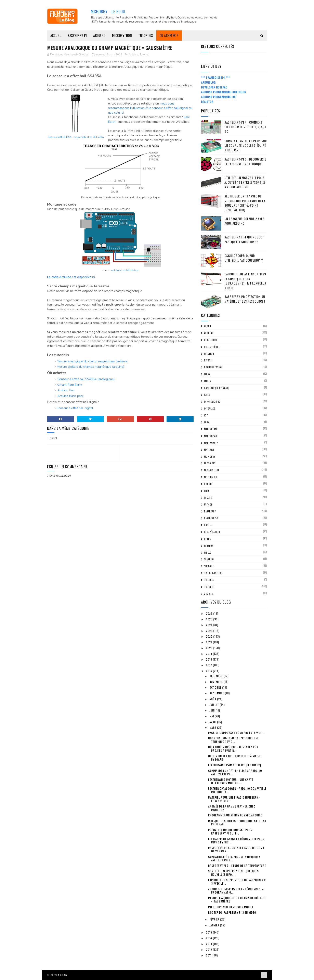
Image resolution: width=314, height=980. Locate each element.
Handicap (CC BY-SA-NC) (217, 388)
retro (208, 539)
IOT (206, 415)
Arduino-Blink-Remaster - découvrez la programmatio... (236, 891)
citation (209, 354)
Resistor (207, 102)
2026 (210, 613)
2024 (210, 625)
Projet (208, 498)
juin (212, 710)
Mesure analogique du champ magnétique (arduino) (92, 361)
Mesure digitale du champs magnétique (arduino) (90, 367)
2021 (209, 642)
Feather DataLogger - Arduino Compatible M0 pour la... (237, 790)
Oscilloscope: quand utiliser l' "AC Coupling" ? (244, 258)
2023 (210, 631)
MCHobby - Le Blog (108, 11)
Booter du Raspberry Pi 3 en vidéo (232, 912)
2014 (209, 938)
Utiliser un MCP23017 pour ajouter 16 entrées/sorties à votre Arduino (245, 182)
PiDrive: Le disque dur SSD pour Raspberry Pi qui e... (230, 831)
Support (209, 566)
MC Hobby (210, 457)
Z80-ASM (209, 594)
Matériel (209, 450)
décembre (217, 676)
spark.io (209, 559)
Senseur (209, 546)
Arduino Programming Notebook (224, 92)
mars (213, 727)
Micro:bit (210, 463)
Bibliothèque (212, 347)
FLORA (207, 374)
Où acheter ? (169, 36)
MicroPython (122, 36)
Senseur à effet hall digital (75, 408)
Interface (210, 409)
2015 (209, 932)
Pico (207, 491)
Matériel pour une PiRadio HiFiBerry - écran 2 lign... (234, 799)
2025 (210, 619)
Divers (208, 360)
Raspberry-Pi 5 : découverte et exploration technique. (245, 161)
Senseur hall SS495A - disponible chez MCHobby (76, 137)
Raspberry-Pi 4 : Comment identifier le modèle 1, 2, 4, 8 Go (245, 127)
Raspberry (210, 511)
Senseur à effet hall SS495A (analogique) (86, 379)
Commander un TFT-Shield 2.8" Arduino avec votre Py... (235, 772)
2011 (209, 955)
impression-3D (212, 402)
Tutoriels (146, 36)
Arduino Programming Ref (219, 97)
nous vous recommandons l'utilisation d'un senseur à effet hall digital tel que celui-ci (150, 108)
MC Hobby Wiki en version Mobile (231, 907)
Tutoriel (144, 55)
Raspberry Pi (77, 36)
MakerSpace (211, 436)
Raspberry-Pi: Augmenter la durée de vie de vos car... (236, 849)
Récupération (212, 532)
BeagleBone (211, 340)
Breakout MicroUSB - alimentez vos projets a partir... (233, 749)
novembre (217, 682)
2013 (209, 944)
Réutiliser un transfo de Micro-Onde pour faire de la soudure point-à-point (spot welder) (245, 203)
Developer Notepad (214, 87)
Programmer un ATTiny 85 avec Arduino (235, 815)
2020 (210, 648)
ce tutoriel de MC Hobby (125, 270)
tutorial (209, 580)
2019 (209, 654)
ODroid (208, 484)
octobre (216, 687)
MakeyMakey (211, 443)
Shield (208, 553)
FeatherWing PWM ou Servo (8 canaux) (235, 765)
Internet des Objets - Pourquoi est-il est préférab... (237, 823)
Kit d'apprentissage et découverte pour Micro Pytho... (236, 840)
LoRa (207, 422)
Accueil (56, 36)
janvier (215, 925)
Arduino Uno (66, 390)
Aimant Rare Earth (69, 385)
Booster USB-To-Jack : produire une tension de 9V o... (233, 740)
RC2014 (208, 525)
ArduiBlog (208, 82)
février (215, 919)
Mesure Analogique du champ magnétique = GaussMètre (237, 900)
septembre (217, 693)
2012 (209, 949)
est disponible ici (71, 277)
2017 (209, 665)
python (208, 505)
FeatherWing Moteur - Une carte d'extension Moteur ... (231, 781)
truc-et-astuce (213, 573)
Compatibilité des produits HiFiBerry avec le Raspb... (234, 858)
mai (212, 716)
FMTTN (208, 381)
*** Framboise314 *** (215, 77)
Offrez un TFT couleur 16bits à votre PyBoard (234, 758)
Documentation (213, 367)
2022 (210, 636)
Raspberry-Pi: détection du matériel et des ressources (245, 299)
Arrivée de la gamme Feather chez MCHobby (232, 808)
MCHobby (63, 975)
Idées (207, 395)
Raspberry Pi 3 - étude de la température (237, 865)
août (213, 699)
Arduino (99, 36)
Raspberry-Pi (211, 518)
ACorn (208, 326)
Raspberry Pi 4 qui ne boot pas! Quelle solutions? (244, 239)
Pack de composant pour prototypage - (236, 733)
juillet (215, 705)
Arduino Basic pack (70, 396)
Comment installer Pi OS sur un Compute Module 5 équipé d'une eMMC (246, 145)
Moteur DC (210, 477)
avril (213, 722)
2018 (209, 659)
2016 (209, 671)
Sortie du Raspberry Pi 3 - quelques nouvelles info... (233, 873)
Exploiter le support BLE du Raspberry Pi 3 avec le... (237, 882)
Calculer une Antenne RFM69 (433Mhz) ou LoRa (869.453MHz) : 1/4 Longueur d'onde (245, 281)
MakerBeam (211, 429)
